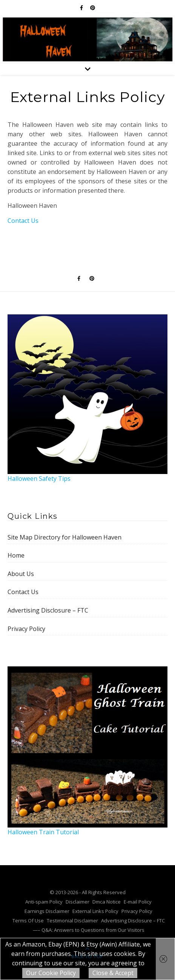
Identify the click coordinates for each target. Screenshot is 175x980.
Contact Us (23, 221)
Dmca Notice (107, 902)
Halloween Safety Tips (87, 399)
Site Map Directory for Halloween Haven (64, 537)
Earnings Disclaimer (47, 911)
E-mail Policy (138, 902)
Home (16, 555)
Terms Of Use (28, 921)
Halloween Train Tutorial (87, 751)
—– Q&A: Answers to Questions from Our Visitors (89, 930)
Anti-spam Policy (44, 902)
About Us (21, 574)
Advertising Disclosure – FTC (48, 610)
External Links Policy (95, 911)
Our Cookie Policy (51, 973)
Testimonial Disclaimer (72, 921)
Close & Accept (113, 973)
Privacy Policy (26, 629)
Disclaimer (78, 902)
